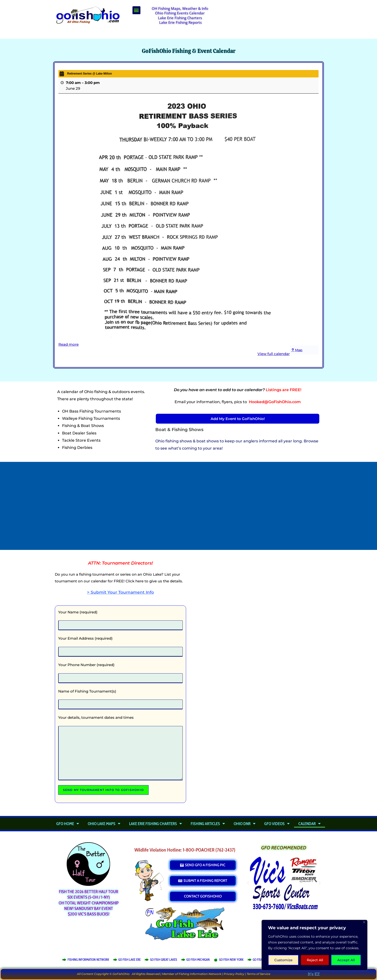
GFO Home (68, 824)
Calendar (310, 824)
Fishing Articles (208, 824)
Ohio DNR (245, 824)
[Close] (364, 922)
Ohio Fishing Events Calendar (180, 13)
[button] (136, 10)
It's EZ (314, 974)
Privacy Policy (234, 974)
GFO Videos (277, 824)
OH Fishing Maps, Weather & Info (180, 8)
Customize (283, 960)
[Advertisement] (272, 18)
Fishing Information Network (200, 974)
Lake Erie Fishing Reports (180, 22)
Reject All (315, 960)
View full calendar (274, 354)
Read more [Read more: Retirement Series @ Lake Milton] (69, 344)
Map (297, 350)
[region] (314, 945)
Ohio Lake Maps (104, 824)
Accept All (346, 960)
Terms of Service (258, 974)
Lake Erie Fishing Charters (180, 18)
